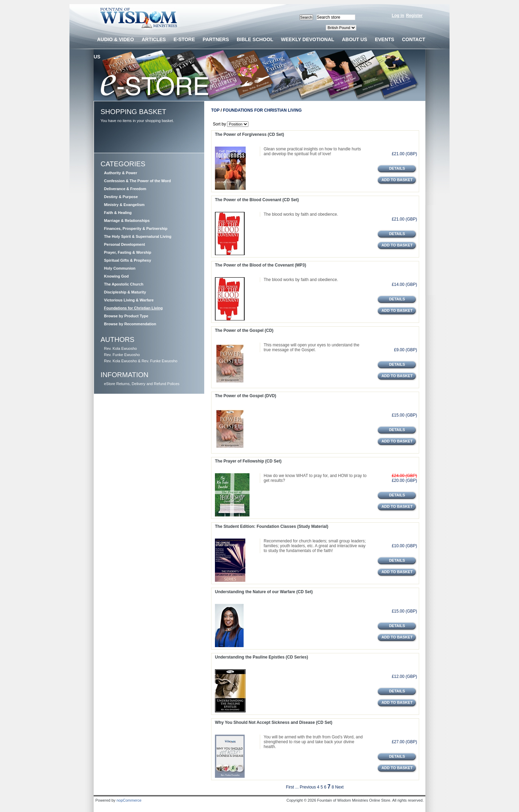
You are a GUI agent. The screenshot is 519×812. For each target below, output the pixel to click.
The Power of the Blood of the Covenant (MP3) (261, 265)
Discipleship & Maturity (125, 292)
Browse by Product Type (126, 316)
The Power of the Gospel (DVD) (246, 396)
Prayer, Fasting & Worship (128, 252)
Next (339, 787)
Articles (154, 39)
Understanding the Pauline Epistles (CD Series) (261, 657)
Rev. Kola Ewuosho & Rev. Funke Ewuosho (141, 361)
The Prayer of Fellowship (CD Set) (248, 461)
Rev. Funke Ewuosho (122, 355)
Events (385, 39)
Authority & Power (121, 173)
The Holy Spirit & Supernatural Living (138, 236)
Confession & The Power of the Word (138, 181)
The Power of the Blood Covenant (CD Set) (257, 200)
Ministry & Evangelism (124, 205)
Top (215, 110)
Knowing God (116, 276)
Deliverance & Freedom (125, 189)
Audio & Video (116, 39)
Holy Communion (120, 268)
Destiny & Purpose (121, 197)
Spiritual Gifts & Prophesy (128, 260)
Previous (308, 787)
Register (414, 16)
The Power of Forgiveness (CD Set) (249, 134)
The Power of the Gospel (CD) (244, 330)
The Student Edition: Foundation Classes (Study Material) (272, 526)
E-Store (184, 39)
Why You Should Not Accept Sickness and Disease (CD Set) (274, 722)
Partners (216, 39)
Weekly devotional (308, 39)
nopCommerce (129, 800)
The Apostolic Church (124, 284)
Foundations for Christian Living (133, 308)
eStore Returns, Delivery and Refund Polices (142, 384)
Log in (398, 16)
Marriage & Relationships (127, 221)
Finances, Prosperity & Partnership (136, 228)
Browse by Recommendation (130, 324)
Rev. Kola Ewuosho (120, 348)
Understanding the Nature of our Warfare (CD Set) (264, 592)
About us (354, 39)
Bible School (255, 39)
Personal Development (125, 244)
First (290, 787)
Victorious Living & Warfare (129, 300)
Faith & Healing (118, 213)
